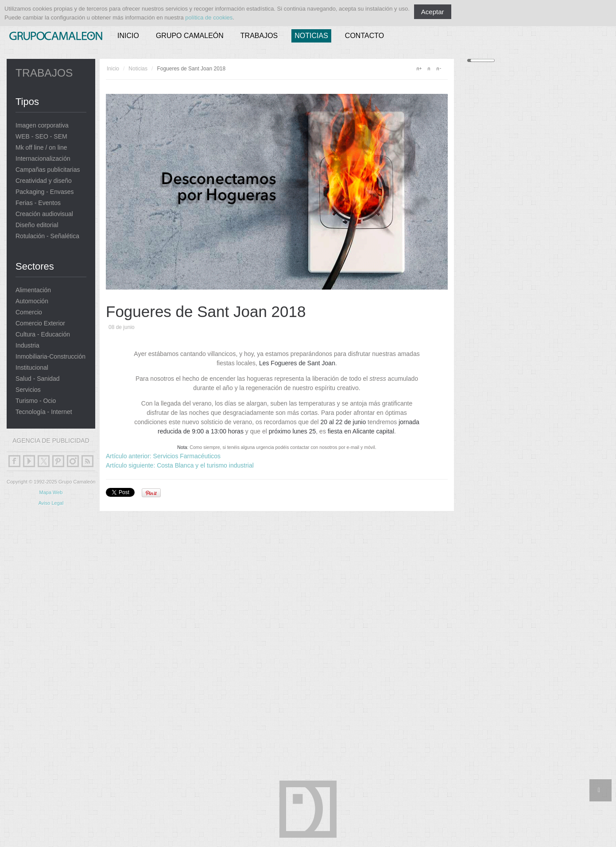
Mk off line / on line (41, 148)
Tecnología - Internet (44, 412)
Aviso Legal (51, 503)
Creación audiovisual (44, 214)
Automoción (32, 301)
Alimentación (33, 290)
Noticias (311, 36)
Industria (27, 346)
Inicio (128, 36)
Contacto (364, 36)
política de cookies (209, 17)
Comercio (29, 312)
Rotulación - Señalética (47, 236)
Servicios (28, 390)
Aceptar (433, 12)
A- (438, 69)
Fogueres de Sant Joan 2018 (206, 311)
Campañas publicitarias (48, 170)
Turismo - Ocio (36, 401)
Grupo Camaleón (190, 36)
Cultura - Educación (43, 335)
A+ (419, 69)
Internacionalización (43, 159)
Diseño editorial (37, 225)
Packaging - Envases (45, 192)
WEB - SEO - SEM (41, 137)
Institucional (32, 368)
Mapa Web (51, 492)
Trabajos (259, 36)
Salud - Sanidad (38, 379)
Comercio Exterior (40, 323)
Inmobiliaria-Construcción (50, 357)
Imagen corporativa (42, 126)
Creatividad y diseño (44, 181)
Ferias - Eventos (38, 203)
